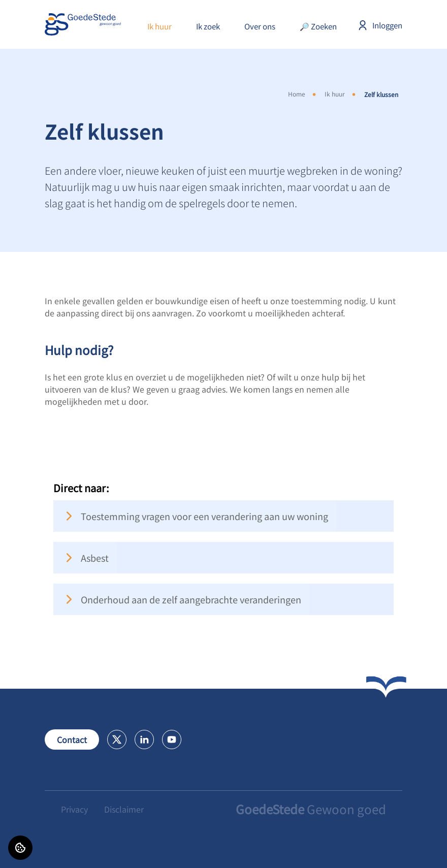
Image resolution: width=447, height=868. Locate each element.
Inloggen (380, 25)
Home (297, 94)
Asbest (85, 558)
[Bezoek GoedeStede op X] (117, 740)
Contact (72, 740)
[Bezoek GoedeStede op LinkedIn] (144, 740)
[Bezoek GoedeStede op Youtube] (172, 740)
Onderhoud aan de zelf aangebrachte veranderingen (181, 599)
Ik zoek (208, 26)
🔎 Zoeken (318, 26)
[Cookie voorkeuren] (20, 848)
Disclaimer (124, 809)
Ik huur (159, 26)
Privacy (74, 809)
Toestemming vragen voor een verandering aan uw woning (195, 516)
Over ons (260, 26)
